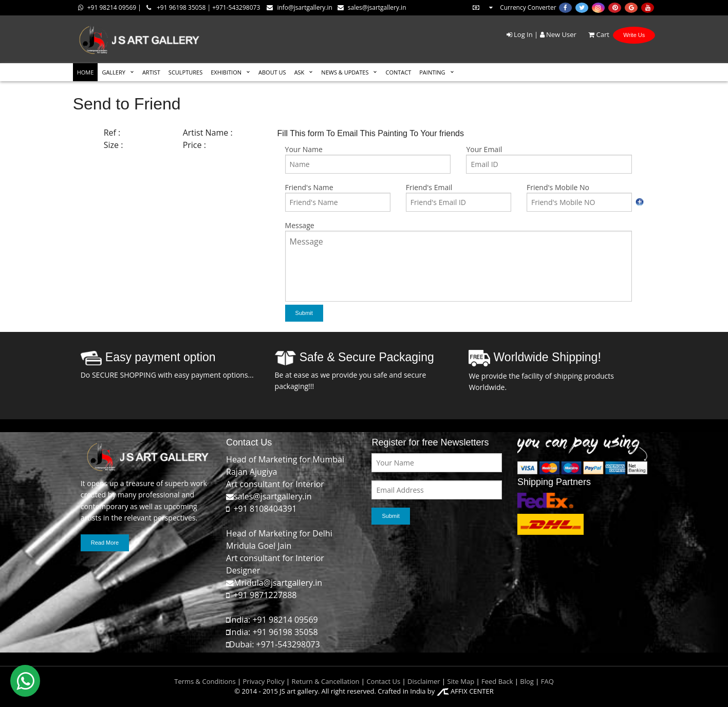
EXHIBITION (226, 72)
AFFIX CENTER (465, 691)
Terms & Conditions (205, 681)
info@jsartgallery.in (299, 7)
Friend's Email (429, 187)
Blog (527, 681)
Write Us (634, 35)
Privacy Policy (264, 681)
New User (558, 34)
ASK (300, 72)
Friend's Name (309, 187)
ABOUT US (272, 72)
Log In (520, 34)
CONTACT (398, 72)
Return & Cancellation (326, 681)
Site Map (460, 681)
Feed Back (497, 681)
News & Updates (345, 72)
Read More (105, 543)
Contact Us (383, 681)
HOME (86, 72)
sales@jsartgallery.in (372, 7)
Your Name (304, 149)
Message (300, 225)
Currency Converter (514, 7)
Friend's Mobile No (558, 187)
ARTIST (151, 72)
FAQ (547, 681)
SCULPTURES (185, 72)
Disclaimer (423, 681)
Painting (432, 72)
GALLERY (114, 72)
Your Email (484, 149)
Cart (594, 34)
